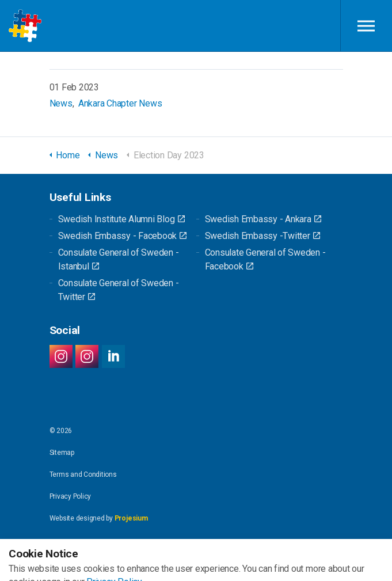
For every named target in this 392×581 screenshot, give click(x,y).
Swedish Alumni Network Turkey (25, 26)
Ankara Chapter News (120, 103)
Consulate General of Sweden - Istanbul (119, 259)
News (61, 103)
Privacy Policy (71, 496)
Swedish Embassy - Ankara (263, 219)
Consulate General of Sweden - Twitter (119, 290)
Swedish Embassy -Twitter (262, 236)
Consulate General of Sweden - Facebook (265, 259)
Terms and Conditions (83, 474)
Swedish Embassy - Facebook (123, 236)
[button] (196, 564)
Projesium (131, 518)
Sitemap (62, 453)
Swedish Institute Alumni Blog (121, 219)
